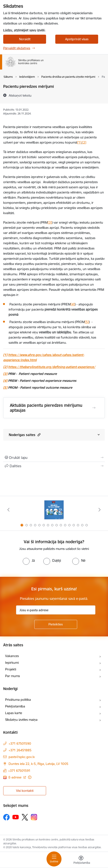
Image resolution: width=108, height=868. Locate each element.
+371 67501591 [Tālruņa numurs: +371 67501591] (19, 771)
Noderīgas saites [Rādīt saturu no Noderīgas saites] (25, 435)
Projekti (11, 669)
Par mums (13, 676)
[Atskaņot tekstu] (20, 95)
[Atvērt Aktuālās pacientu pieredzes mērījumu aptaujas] (94, 408)
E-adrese (15, 777)
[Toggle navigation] (54, 859)
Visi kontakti (25, 791)
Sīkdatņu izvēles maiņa (21, 720)
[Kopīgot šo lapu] (54, 466)
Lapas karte (14, 713)
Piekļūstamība (15, 706)
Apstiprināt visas (77, 39)
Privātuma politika (18, 700)
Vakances (12, 656)
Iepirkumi (12, 663)
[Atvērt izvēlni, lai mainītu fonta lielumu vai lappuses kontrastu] (81, 860)
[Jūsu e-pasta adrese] (56, 610)
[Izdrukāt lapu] (54, 458)
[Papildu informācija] (30, 777)
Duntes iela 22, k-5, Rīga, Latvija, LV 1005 (38, 764)
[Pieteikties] (56, 624)
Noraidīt (25, 39)
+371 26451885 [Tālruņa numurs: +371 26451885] (20, 750)
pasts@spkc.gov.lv (22, 757)
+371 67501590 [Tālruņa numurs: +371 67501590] (20, 743)
